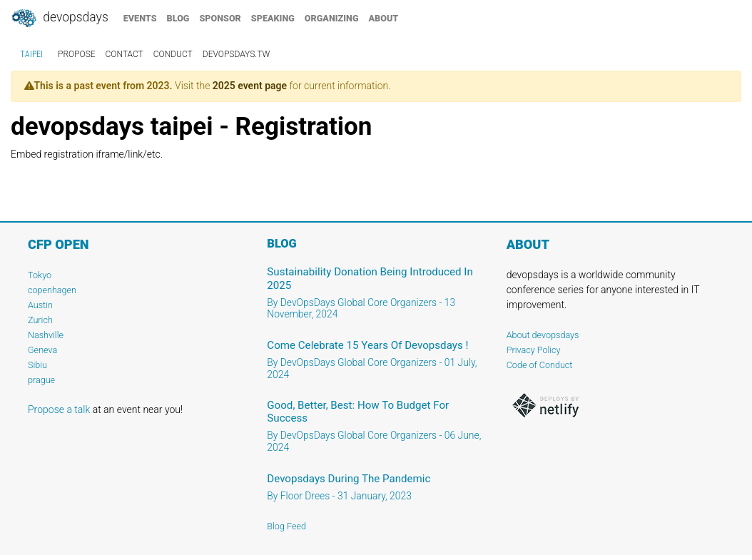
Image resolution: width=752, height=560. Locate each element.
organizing (332, 18)
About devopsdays (543, 335)
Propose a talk (59, 409)
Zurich (40, 320)
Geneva (42, 350)
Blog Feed (286, 526)
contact (125, 54)
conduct (173, 54)
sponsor (220, 18)
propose (77, 54)
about (384, 18)
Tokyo (40, 275)
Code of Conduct (540, 365)
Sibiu (37, 365)
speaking (273, 18)
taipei (31, 54)
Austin (40, 305)
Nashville (46, 335)
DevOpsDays (59, 19)
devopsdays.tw (236, 54)
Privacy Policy (534, 350)
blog (178, 18)
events (140, 18)
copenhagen (52, 290)
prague (41, 380)
